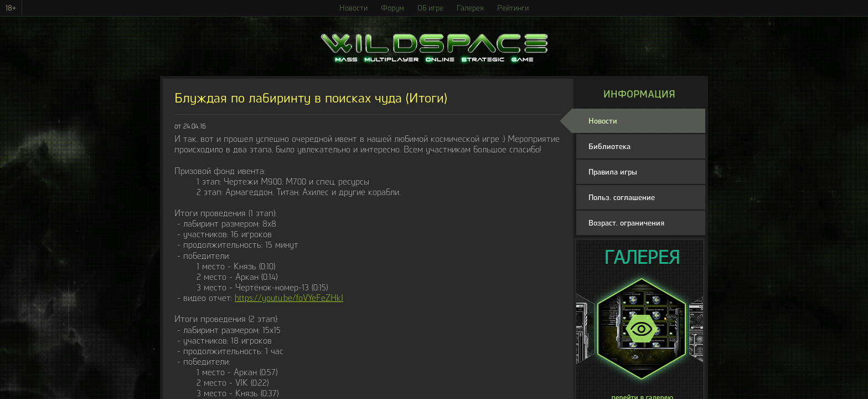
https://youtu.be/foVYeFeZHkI (289, 298)
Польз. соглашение (622, 198)
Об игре (430, 8)
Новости (353, 8)
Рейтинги (513, 8)
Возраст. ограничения (626, 223)
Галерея (470, 8)
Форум (392, 8)
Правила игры (613, 172)
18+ (11, 8)
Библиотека (609, 147)
